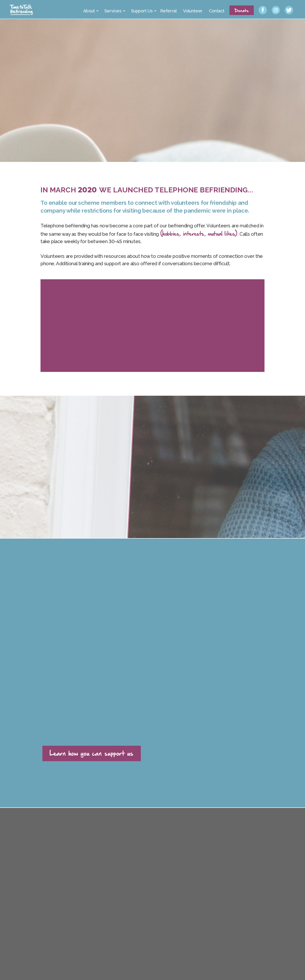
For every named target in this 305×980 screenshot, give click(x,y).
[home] (21, 10)
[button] (90, 10)
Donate (242, 10)
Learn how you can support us (92, 753)
